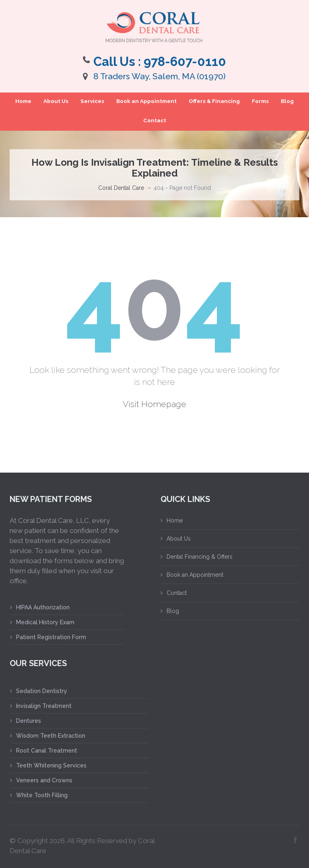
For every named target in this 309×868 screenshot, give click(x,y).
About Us (56, 101)
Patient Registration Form (51, 637)
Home (23, 101)
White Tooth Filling (42, 795)
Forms (260, 101)
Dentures (29, 721)
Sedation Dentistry (42, 691)
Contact (155, 120)
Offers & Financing (214, 101)
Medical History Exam (45, 622)
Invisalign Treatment (44, 706)
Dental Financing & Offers (200, 557)
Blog (287, 101)
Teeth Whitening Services (51, 765)
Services (92, 101)
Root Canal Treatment (47, 751)
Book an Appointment (146, 101)
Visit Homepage (154, 404)
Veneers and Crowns (44, 780)
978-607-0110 (185, 62)
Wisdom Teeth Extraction (51, 736)
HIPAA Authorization (43, 607)
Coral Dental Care (121, 188)
